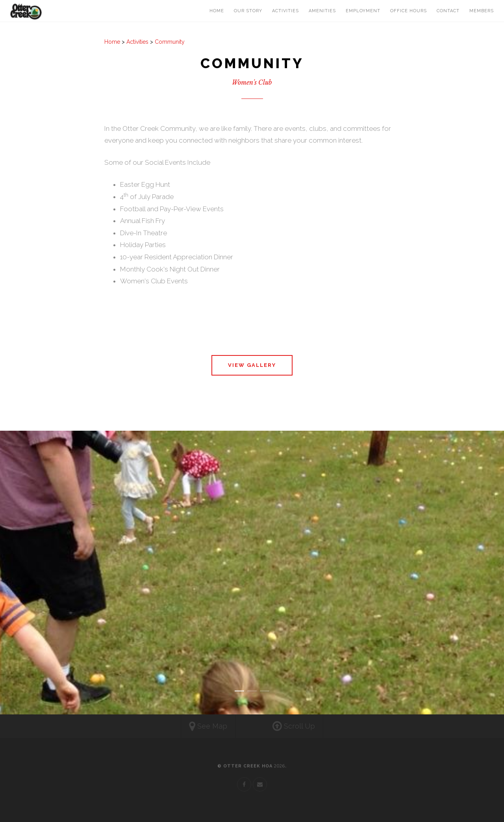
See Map (201, 727)
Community (170, 42)
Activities (285, 11)
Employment (363, 11)
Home (217, 11)
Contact (448, 11)
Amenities (322, 11)
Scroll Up (301, 727)
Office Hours (409, 11)
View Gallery (252, 365)
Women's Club (252, 82)
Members (482, 11)
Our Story (248, 11)
